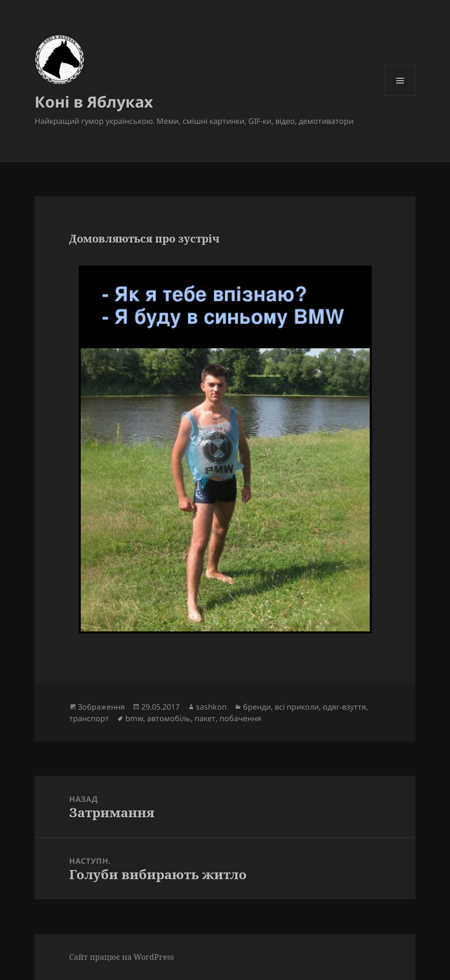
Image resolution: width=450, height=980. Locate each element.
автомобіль (169, 718)
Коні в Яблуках (94, 102)
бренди (257, 707)
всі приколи (297, 707)
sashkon (211, 707)
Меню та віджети (400, 96)
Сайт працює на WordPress (122, 957)
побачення (240, 718)
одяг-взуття (344, 707)
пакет (205, 718)
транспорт (89, 718)
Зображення (101, 707)
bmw (134, 718)
